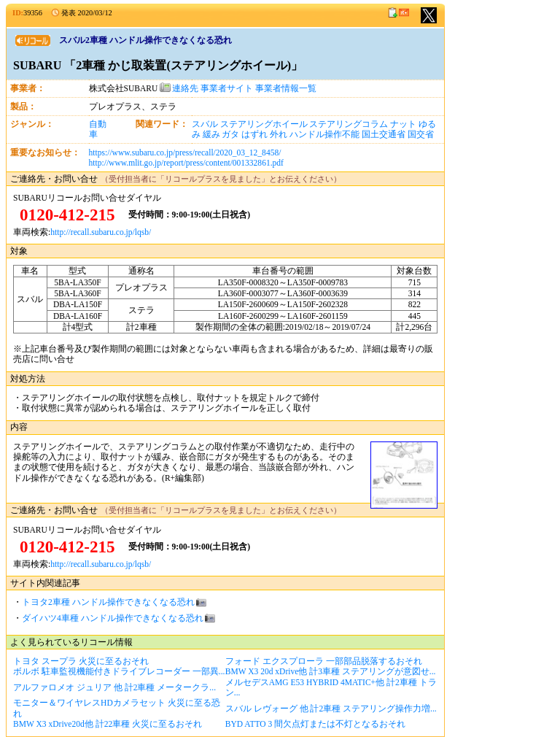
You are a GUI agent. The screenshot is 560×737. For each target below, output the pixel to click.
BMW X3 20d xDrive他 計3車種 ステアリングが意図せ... (331, 671)
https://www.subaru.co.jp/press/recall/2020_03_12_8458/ (185, 153)
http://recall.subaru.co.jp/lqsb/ (101, 232)
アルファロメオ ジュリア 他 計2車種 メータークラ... (114, 687)
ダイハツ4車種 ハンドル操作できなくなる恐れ (113, 618)
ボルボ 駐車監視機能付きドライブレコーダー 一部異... (119, 671)
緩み (211, 134)
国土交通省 (384, 134)
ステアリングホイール (264, 124)
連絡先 (179, 88)
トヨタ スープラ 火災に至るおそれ (81, 661)
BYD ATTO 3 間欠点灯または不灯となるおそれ (315, 724)
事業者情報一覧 (286, 88)
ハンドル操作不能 (324, 134)
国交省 (421, 134)
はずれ (254, 134)
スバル (205, 124)
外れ (279, 134)
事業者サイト (227, 88)
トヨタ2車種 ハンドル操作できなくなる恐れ (108, 602)
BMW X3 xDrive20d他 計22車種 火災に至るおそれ (108, 724)
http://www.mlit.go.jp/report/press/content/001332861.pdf (186, 163)
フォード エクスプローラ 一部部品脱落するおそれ (324, 661)
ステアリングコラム (349, 124)
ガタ (230, 134)
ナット (403, 124)
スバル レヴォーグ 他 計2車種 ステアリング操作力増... (331, 709)
